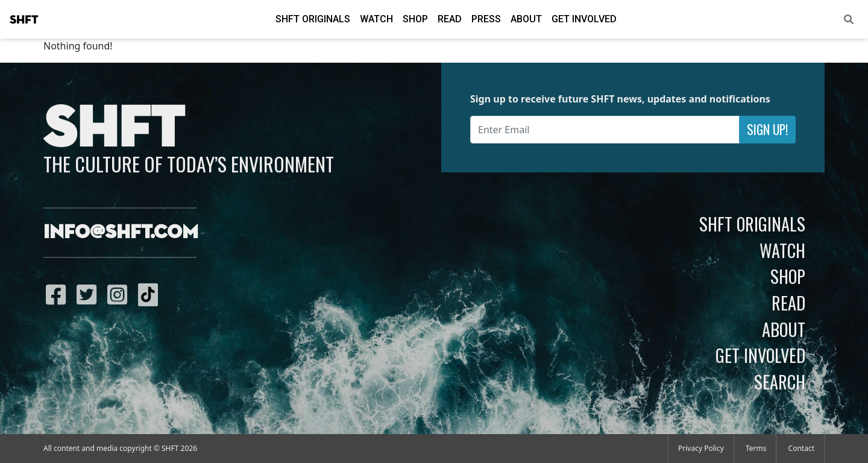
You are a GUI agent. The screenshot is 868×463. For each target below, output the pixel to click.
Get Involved (584, 19)
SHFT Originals (313, 19)
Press (486, 19)
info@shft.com (121, 233)
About (526, 19)
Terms (756, 448)
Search (780, 382)
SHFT (24, 20)
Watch (376, 19)
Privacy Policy (701, 448)
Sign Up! (767, 129)
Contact (801, 448)
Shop (415, 19)
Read (450, 19)
